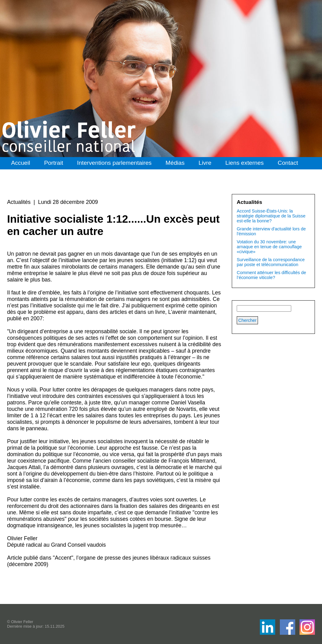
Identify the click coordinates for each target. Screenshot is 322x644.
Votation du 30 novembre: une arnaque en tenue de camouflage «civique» (269, 247)
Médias (175, 163)
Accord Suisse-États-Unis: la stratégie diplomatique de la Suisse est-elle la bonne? (271, 216)
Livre (205, 163)
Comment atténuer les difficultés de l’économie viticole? (271, 275)
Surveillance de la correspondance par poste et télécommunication (271, 262)
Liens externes (245, 163)
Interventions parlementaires (114, 163)
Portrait (54, 163)
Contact (288, 163)
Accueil (21, 163)
